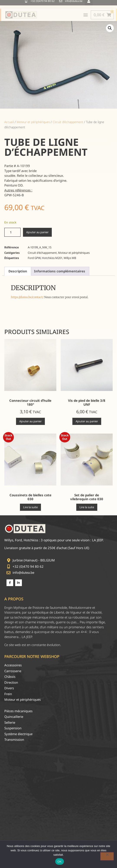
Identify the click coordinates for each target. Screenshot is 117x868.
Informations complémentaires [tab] (60, 271)
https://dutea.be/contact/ (27, 297)
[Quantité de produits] (12, 232)
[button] (110, 28)
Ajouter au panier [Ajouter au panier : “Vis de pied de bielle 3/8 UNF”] (87, 421)
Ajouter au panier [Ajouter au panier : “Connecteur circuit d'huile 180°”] (30, 421)
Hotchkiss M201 (52, 258)
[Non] (107, 856)
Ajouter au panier (37, 232)
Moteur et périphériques (33, 122)
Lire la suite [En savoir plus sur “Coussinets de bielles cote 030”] (30, 507)
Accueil (9, 122)
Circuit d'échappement (68, 122)
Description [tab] (18, 271)
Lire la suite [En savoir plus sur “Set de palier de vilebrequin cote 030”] (87, 507)
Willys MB (70, 258)
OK (59, 862)
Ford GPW (34, 258)
